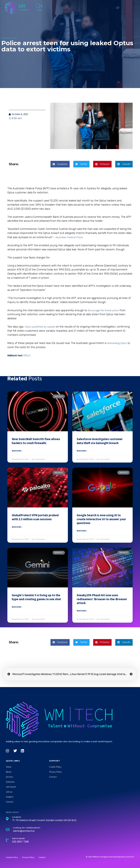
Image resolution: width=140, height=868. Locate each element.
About (9, 772)
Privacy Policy (55, 772)
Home (9, 767)
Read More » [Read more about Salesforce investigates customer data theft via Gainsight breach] (82, 451)
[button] (118, 8)
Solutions (10, 782)
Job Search (11, 787)
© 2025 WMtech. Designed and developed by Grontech (110, 857)
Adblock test (15, 355)
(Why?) (27, 355)
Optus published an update (40, 327)
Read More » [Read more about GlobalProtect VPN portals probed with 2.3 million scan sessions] (17, 527)
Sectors (9, 777)
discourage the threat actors (103, 310)
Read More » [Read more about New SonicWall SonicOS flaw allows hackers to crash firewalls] (17, 451)
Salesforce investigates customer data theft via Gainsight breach (100, 441)
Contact (10, 802)
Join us (9, 792)
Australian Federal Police (69, 237)
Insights (10, 797)
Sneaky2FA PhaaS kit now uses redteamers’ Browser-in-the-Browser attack (102, 599)
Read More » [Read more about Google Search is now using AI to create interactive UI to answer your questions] (82, 531)
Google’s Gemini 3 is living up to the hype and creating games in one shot (36, 597)
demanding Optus (117, 343)
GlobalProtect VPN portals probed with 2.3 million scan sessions (35, 517)
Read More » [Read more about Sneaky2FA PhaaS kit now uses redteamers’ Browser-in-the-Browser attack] (82, 611)
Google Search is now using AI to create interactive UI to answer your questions (101, 519)
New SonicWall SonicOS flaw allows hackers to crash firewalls (36, 441)
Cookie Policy (55, 767)
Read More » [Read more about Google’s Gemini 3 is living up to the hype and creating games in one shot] (17, 607)
